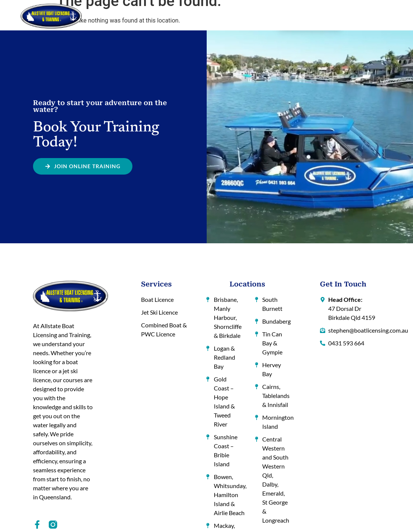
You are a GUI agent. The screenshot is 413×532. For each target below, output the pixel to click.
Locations (229, 16)
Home (109, 16)
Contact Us (365, 16)
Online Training (276, 16)
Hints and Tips (324, 16)
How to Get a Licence (176, 16)
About (131, 16)
